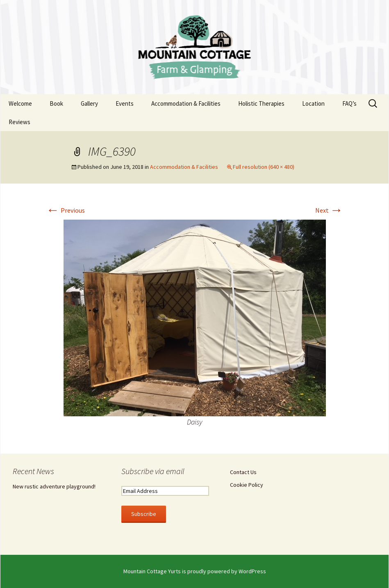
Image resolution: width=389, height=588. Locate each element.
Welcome (20, 103)
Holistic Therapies (261, 103)
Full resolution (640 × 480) (264, 167)
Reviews (19, 122)
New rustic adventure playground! (54, 486)
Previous (66, 210)
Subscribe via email (153, 471)
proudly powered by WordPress (227, 571)
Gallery (89, 103)
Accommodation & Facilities (186, 103)
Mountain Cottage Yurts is (155, 571)
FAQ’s (349, 103)
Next (329, 210)
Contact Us (243, 472)
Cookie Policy (247, 485)
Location (313, 103)
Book (56, 103)
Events (125, 103)
